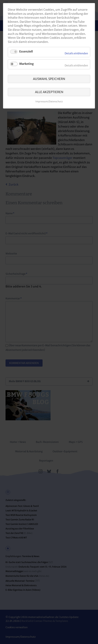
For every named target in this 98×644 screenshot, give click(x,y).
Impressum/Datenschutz (49, 101)
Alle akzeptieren (49, 92)
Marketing (26, 64)
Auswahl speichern (49, 79)
